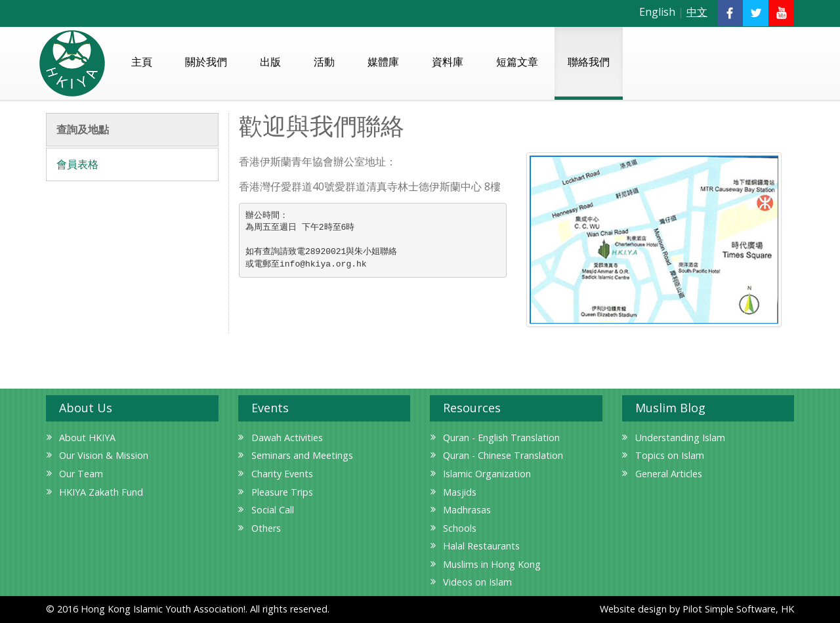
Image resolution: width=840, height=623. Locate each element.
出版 (270, 62)
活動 (324, 62)
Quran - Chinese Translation (503, 455)
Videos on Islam (477, 582)
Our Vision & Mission (104, 455)
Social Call (273, 510)
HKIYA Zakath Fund (101, 492)
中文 (697, 12)
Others (266, 528)
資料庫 (448, 62)
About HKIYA (87, 438)
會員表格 (77, 164)
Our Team (81, 474)
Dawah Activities (287, 438)
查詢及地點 (83, 129)
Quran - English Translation (501, 438)
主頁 (142, 62)
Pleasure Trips (282, 492)
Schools (460, 528)
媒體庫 (383, 62)
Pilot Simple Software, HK (738, 609)
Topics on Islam (670, 455)
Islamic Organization (487, 474)
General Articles (669, 474)
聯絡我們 (589, 62)
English (657, 12)
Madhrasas (467, 510)
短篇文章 (517, 62)
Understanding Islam (680, 438)
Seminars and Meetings (302, 455)
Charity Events (282, 474)
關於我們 (206, 62)
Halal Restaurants (481, 546)
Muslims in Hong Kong (492, 564)
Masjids (460, 492)
